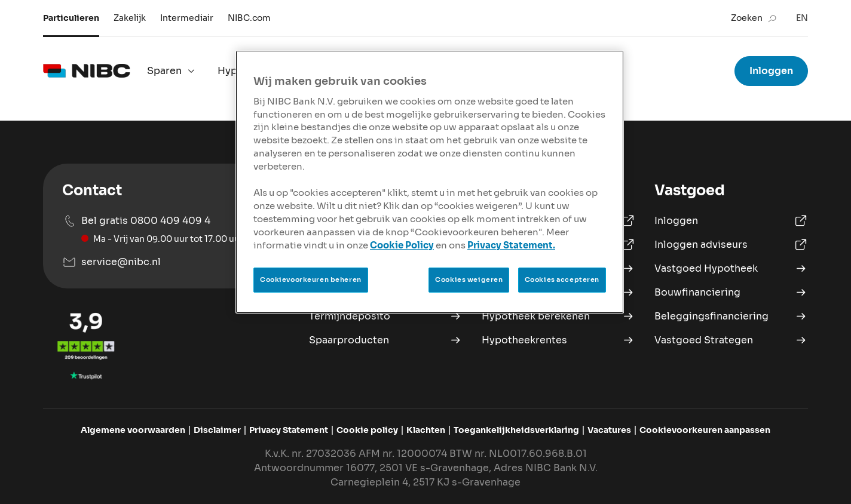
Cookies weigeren (469, 279)
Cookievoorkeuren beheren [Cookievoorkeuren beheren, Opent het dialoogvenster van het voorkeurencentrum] (311, 279)
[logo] (87, 71)
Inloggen (771, 71)
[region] (430, 182)
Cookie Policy (402, 245)
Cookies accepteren (562, 279)
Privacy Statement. (511, 245)
